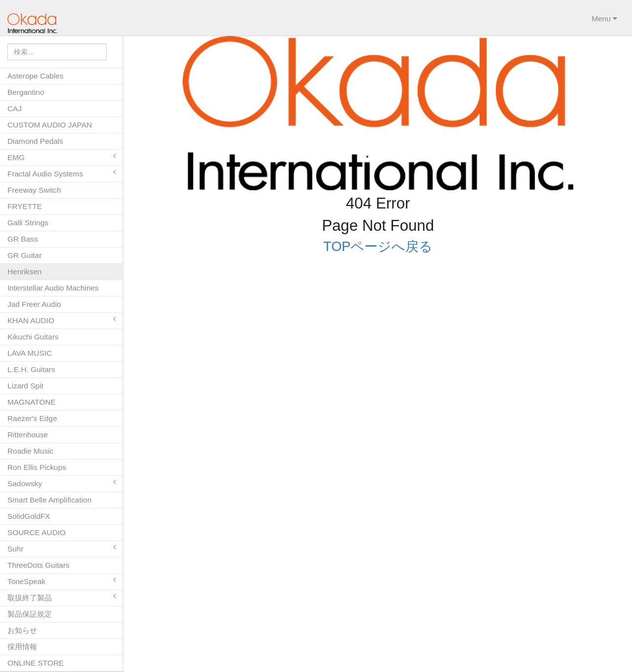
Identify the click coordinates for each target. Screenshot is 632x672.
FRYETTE (25, 206)
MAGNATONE (32, 402)
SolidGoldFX (29, 516)
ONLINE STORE (36, 663)
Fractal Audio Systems (62, 173)
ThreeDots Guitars (39, 565)
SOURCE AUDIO (37, 532)
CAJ (15, 108)
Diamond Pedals (35, 141)
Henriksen (24, 272)
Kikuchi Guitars (33, 337)
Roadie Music (30, 451)
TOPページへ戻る (378, 244)
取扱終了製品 (62, 597)
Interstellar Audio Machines (53, 288)
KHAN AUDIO (62, 320)
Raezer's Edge (32, 418)
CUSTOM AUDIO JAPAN (50, 125)
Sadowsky (62, 483)
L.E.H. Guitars (31, 369)
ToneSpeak (62, 581)
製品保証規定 (30, 614)
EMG (62, 157)
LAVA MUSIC (30, 353)
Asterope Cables (36, 76)
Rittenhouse (28, 435)
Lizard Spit (25, 386)
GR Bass (23, 239)
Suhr (62, 548)
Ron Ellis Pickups (37, 467)
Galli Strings (28, 223)
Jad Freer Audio (34, 304)
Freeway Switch (34, 190)
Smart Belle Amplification (49, 500)
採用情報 (22, 647)
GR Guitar (24, 255)
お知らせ (22, 630)
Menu (604, 19)
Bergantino (26, 92)
